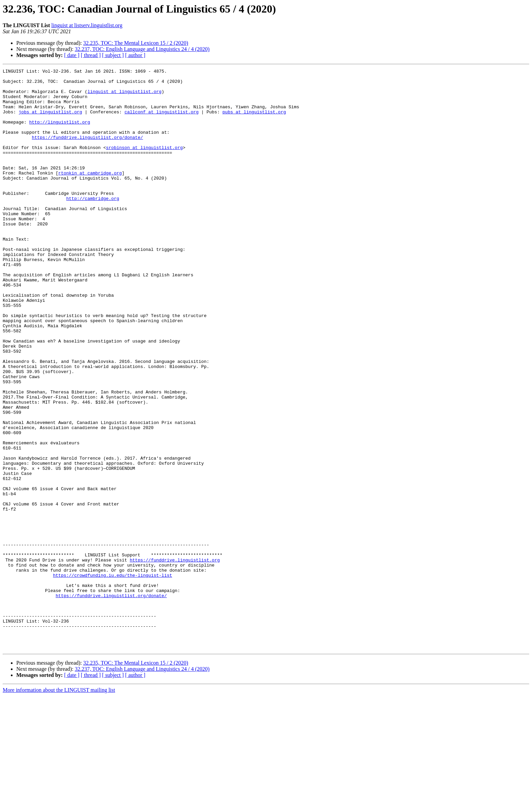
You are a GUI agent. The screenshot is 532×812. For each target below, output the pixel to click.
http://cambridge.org (93, 225)
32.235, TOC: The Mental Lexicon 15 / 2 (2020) (136, 43)
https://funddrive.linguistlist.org (175, 659)
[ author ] (135, 55)
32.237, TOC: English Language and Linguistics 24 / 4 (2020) (142, 49)
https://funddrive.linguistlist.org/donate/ (88, 151)
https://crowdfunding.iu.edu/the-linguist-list (112, 677)
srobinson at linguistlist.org (144, 164)
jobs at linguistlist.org (50, 121)
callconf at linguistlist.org (161, 121)
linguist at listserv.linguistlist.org (87, 25)
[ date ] (72, 55)
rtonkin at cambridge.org (90, 194)
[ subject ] (113, 55)
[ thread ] (91, 55)
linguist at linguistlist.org (125, 96)
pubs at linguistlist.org (254, 121)
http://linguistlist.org (60, 133)
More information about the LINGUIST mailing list (59, 806)
